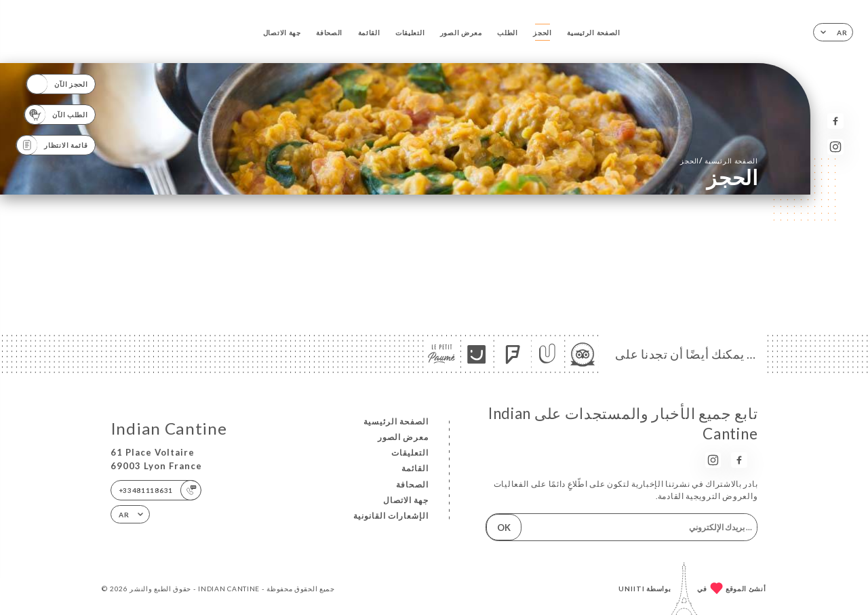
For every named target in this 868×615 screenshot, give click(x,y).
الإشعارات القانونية (391, 516)
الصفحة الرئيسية (593, 33)
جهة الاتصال (282, 33)
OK (504, 528)
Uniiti (632, 589)
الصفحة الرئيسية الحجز (719, 160)
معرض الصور (461, 33)
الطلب (508, 33)
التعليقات (410, 33)
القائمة (369, 33)
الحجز (542, 33)
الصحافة (329, 33)
